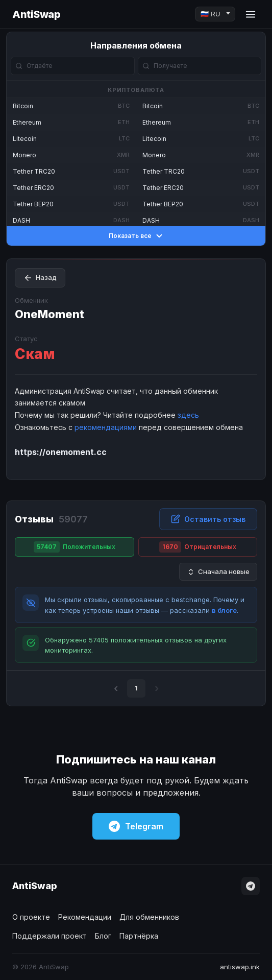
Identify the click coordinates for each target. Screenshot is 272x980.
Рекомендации (85, 917)
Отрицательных (198, 547)
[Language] (215, 14)
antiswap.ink (240, 967)
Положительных (75, 547)
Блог (103, 936)
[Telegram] (251, 886)
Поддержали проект (50, 936)
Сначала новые (218, 572)
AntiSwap (36, 14)
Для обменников (149, 917)
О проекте (31, 917)
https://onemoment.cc (61, 452)
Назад (40, 278)
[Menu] (251, 14)
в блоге (224, 610)
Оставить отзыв (208, 519)
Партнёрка (139, 936)
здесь (188, 415)
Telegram (136, 826)
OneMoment (50, 314)
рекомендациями (106, 427)
